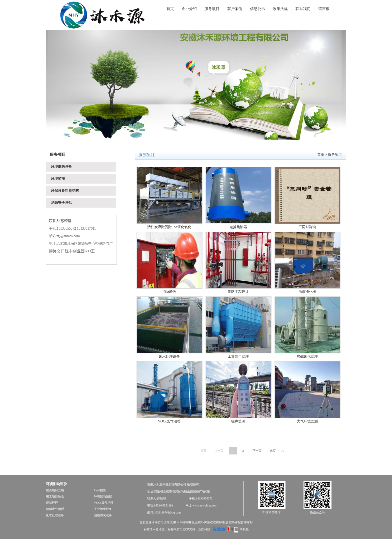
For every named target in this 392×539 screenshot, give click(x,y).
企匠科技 (204, 529)
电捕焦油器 (238, 227)
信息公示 (257, 9)
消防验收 (169, 292)
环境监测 (58, 179)
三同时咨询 (307, 227)
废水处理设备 (169, 357)
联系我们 (303, 9)
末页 (273, 451)
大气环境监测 (307, 421)
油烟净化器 (307, 292)
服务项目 (212, 9)
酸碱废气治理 (307, 357)
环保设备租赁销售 (65, 191)
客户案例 (235, 9)
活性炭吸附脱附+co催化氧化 (169, 227)
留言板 (324, 9)
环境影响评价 (61, 167)
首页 (170, 9)
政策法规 (280, 9)
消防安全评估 (61, 203)
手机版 (244, 529)
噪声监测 (238, 421)
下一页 (257, 451)
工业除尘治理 (238, 357)
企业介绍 (189, 9)
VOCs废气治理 (169, 421)
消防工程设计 (238, 292)
